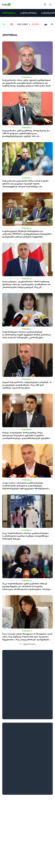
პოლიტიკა (9, 13)
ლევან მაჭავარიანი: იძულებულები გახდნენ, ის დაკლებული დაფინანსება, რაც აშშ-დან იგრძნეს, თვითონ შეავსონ (27, 385)
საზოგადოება (28, 13)
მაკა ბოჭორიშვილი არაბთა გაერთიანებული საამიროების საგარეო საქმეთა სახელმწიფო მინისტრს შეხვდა (25, 536)
